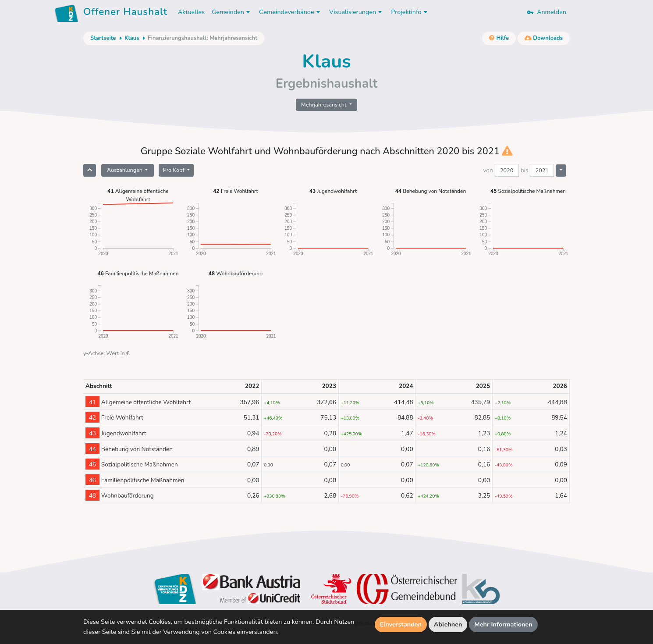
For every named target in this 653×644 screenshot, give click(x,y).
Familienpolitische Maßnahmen (138, 273)
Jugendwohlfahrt (333, 191)
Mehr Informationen (503, 624)
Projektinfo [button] (410, 12)
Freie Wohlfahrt (235, 191)
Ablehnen (448, 624)
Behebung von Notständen (431, 191)
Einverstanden (401, 624)
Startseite (103, 38)
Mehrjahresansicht (325, 105)
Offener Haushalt (125, 13)
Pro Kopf (174, 170)
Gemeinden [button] (232, 12)
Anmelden (547, 12)
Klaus (132, 38)
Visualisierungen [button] (357, 12)
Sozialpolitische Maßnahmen (528, 191)
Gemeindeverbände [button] (291, 12)
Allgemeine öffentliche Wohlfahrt (138, 195)
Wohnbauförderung (236, 273)
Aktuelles (191, 12)
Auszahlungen (125, 170)
